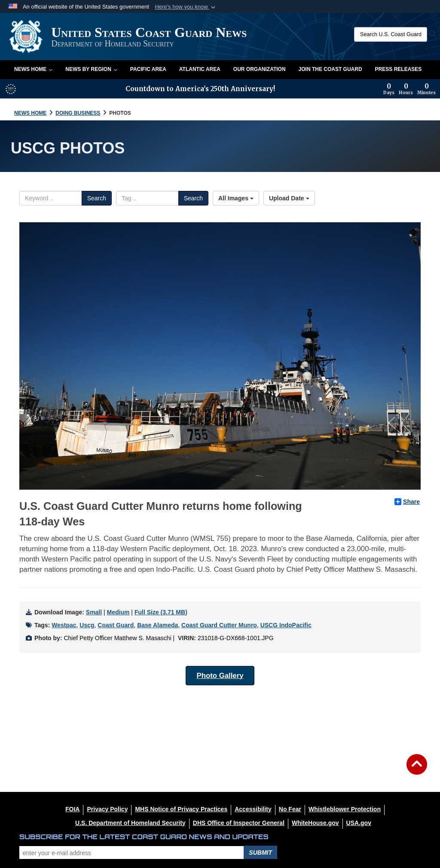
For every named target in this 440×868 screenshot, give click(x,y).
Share (407, 502)
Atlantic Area (200, 69)
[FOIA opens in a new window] (72, 809)
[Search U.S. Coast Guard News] (391, 34)
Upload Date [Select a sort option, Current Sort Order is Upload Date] (289, 198)
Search (97, 198)
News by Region (91, 69)
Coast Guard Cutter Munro (219, 625)
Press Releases (399, 69)
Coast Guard (116, 625)
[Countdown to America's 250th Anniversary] (409, 89)
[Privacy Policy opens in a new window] (107, 809)
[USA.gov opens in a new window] (359, 823)
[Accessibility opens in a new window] (253, 809)
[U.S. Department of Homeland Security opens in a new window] (130, 823)
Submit (260, 853)
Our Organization (260, 69)
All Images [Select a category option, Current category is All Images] (236, 198)
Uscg (87, 625)
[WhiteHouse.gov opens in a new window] (315, 823)
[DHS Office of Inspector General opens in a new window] (239, 823)
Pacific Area (148, 69)
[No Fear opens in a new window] (290, 809)
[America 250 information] (11, 89)
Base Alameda (157, 625)
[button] (186, 7)
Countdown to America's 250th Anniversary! (200, 89)
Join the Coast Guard (330, 69)
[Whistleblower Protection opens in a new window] (345, 809)
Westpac (64, 625)
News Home (33, 69)
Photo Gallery (220, 676)
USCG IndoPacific (286, 625)
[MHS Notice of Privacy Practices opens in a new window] (181, 809)
